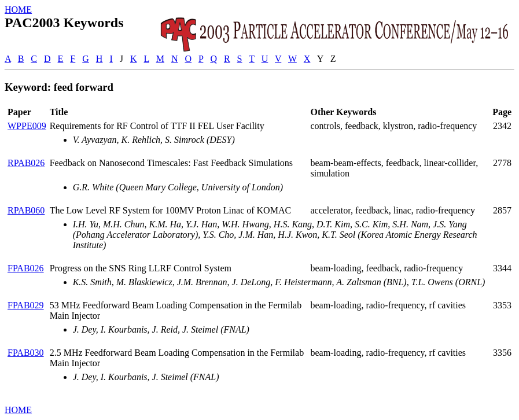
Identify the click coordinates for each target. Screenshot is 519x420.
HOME (18, 10)
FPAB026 (26, 268)
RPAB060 (26, 210)
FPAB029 (26, 305)
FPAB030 (26, 353)
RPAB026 (26, 163)
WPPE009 (27, 126)
